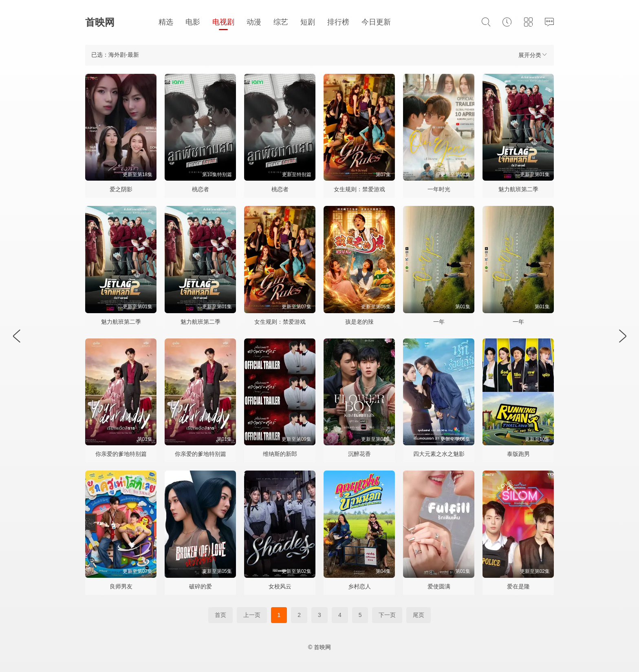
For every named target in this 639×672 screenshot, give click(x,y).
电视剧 (223, 22)
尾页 (419, 615)
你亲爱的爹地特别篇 (121, 454)
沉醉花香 (359, 454)
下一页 (387, 615)
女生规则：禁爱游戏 (359, 189)
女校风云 (280, 586)
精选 (166, 22)
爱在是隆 (518, 586)
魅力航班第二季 (518, 189)
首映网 (100, 22)
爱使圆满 (439, 586)
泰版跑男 (518, 454)
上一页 (252, 615)
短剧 (308, 22)
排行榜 (338, 22)
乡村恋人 (359, 586)
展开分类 (533, 55)
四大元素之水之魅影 (439, 454)
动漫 (254, 22)
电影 (193, 22)
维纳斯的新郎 (280, 454)
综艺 (281, 22)
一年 (439, 322)
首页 (220, 615)
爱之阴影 (121, 189)
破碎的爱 (201, 586)
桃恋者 (201, 189)
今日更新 (376, 22)
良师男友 (121, 586)
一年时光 (439, 189)
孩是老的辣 (359, 322)
